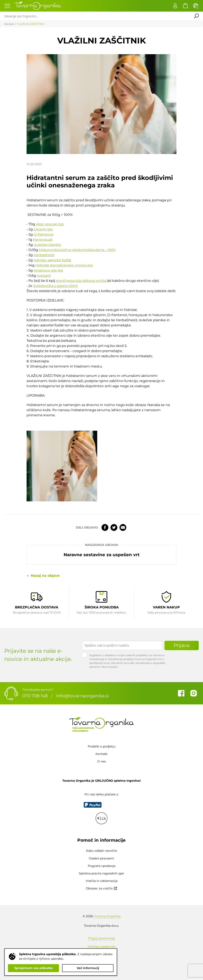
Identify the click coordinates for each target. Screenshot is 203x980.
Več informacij (88, 968)
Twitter (114, 527)
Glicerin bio (43, 229)
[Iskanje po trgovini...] (95, 16)
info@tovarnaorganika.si (82, 696)
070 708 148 (35, 696)
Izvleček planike (47, 245)
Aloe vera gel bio (50, 224)
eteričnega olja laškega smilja (81, 281)
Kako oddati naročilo (102, 851)
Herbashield (44, 255)
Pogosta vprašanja (102, 866)
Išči (196, 16)
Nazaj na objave (45, 576)
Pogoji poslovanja (102, 938)
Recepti (9, 24)
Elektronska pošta (123, 527)
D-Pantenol (43, 234)
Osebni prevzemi (101, 858)
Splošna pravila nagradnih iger (101, 873)
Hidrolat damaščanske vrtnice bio (64, 265)
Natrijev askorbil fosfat (52, 260)
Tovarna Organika (107, 916)
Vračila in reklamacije (102, 881)
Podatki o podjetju (102, 746)
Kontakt (101, 754)
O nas (101, 761)
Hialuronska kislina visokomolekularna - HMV (77, 250)
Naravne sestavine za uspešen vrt (102, 555)
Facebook (105, 527)
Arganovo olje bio (48, 270)
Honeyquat (43, 240)
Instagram (194, 693)
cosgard (44, 276)
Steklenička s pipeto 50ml (55, 286)
